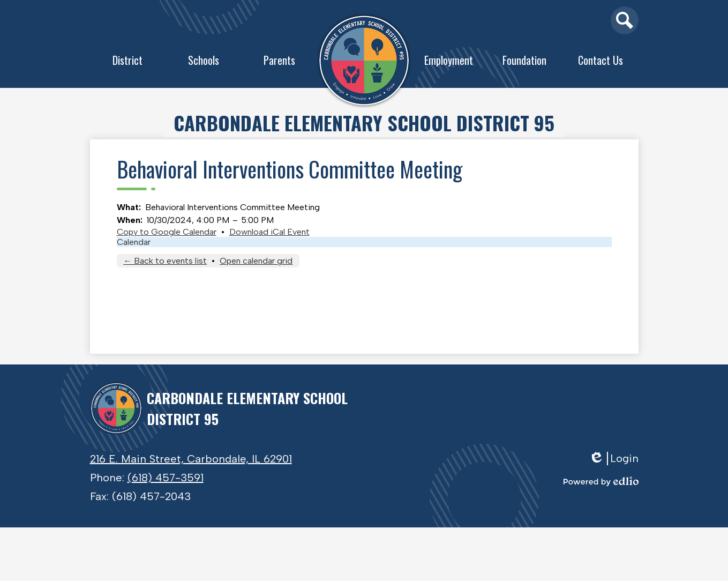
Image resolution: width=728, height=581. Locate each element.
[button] (128, 63)
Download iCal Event (269, 232)
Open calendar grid (256, 261)
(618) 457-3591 (166, 478)
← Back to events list (165, 261)
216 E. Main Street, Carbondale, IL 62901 (191, 459)
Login (614, 459)
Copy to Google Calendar (167, 232)
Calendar (134, 242)
